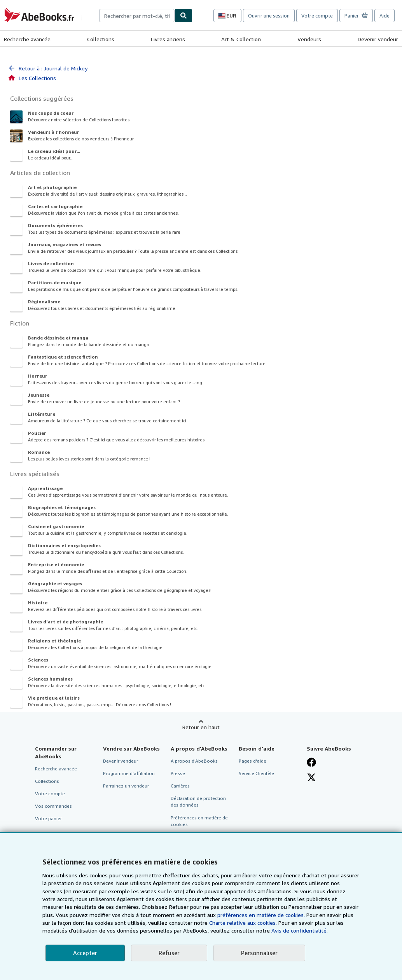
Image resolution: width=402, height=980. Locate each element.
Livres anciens (168, 39)
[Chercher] (184, 16)
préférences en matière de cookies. (261, 915)
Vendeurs (309, 39)
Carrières (180, 786)
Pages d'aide (253, 761)
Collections (101, 39)
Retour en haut (201, 727)
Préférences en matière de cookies (199, 821)
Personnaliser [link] (259, 953)
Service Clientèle (256, 773)
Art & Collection (241, 39)
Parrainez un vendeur (126, 786)
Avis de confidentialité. (300, 930)
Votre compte (317, 16)
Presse (178, 773)
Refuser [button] (169, 953)
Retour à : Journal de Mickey (48, 68)
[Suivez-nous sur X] (311, 777)
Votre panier (48, 818)
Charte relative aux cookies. (244, 923)
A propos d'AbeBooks (194, 761)
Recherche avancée (27, 39)
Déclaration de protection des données (198, 801)
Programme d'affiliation (129, 773)
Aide (385, 16)
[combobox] (137, 16)
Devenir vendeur (378, 39)
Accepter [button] (85, 953)
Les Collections (32, 78)
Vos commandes (53, 806)
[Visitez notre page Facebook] (311, 762)
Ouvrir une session (269, 16)
